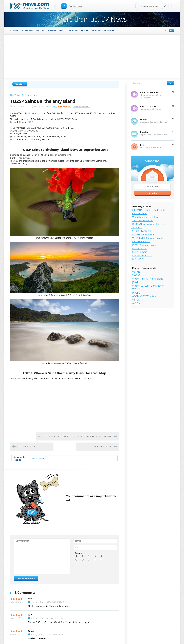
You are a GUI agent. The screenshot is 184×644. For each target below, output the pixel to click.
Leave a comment (81, 106)
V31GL (136, 300)
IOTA (61, 30)
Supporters (110, 30)
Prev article (27, 446)
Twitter (165, 6)
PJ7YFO (136, 293)
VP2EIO (136, 289)
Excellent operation (37, 638)
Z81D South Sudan (143, 220)
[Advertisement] (92, 56)
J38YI (135, 282)
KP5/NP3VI (138, 259)
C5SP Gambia (140, 252)
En (171, 31)
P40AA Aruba (140, 248)
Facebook (171, 6)
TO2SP (13, 95)
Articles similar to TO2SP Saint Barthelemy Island (75, 436)
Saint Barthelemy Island (27, 95)
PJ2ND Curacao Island (144, 245)
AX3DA (136, 303)
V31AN (136, 272)
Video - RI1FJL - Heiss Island (148, 279)
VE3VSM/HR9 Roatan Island (147, 238)
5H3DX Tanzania (142, 231)
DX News (14, 30)
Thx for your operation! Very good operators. (49, 606)
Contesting (27, 30)
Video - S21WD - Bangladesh (148, 286)
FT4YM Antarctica (142, 255)
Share (34, 458)
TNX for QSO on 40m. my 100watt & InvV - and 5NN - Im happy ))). (59, 622)
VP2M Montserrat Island (146, 217)
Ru (165, 31)
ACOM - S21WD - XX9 (144, 296)
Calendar (51, 30)
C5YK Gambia (140, 213)
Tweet (41, 458)
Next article (103, 446)
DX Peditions (72, 30)
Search (170, 83)
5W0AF (136, 275)
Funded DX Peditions (91, 30)
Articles (40, 30)
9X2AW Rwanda (141, 241)
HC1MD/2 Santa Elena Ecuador (149, 210)
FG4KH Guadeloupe (143, 234)
